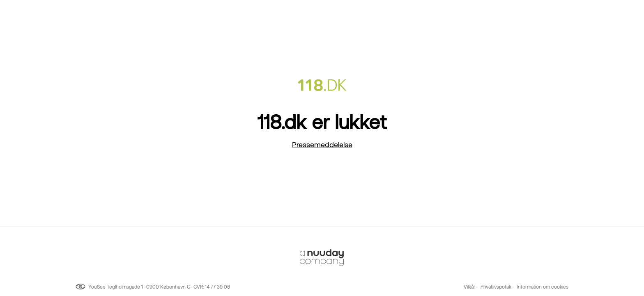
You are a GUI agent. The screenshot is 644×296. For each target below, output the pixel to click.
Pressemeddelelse (322, 145)
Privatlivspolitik (496, 287)
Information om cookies (543, 287)
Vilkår (469, 287)
